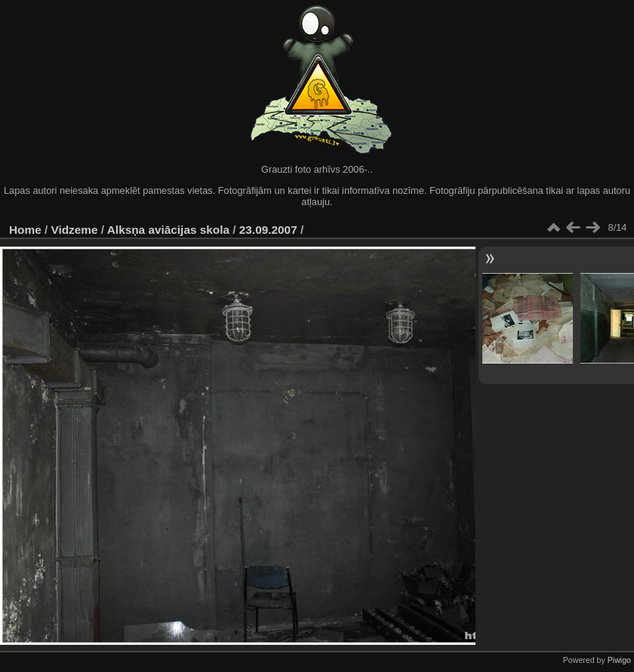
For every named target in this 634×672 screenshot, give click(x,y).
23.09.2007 (268, 230)
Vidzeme (75, 230)
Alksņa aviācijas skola (168, 230)
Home (25, 230)
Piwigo (619, 660)
